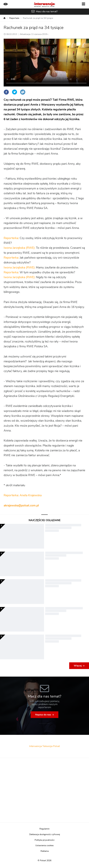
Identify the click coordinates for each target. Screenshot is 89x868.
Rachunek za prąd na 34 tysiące (38, 18)
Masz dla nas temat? (47, 12)
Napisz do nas (43, 715)
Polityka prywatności (44, 840)
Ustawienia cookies (44, 846)
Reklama (45, 851)
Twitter (14, 92)
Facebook (6, 92)
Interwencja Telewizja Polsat (44, 746)
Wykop (23, 92)
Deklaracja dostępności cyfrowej (45, 834)
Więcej (78, 666)
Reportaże (14, 18)
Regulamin (44, 829)
